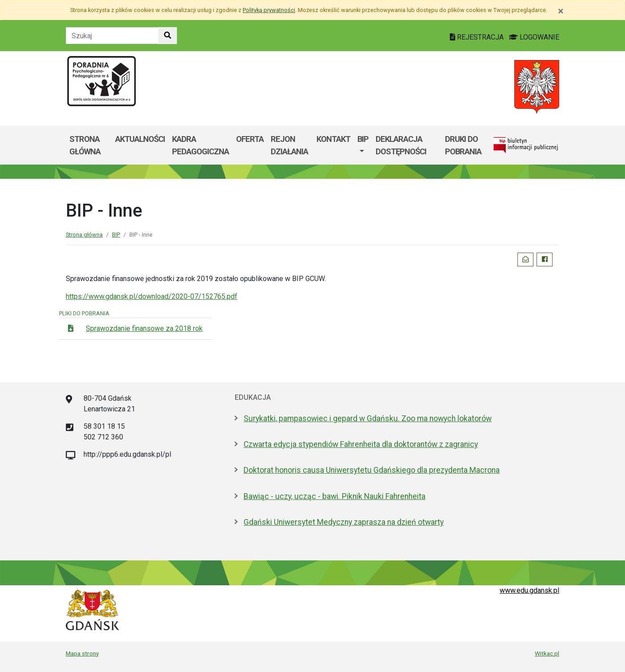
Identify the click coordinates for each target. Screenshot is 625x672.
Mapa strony (82, 653)
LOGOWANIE (534, 37)
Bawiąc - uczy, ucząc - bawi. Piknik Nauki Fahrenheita (335, 496)
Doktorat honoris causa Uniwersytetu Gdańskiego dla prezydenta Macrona (372, 470)
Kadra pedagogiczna (200, 145)
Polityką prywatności (269, 10)
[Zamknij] (561, 11)
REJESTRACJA (478, 37)
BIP (363, 139)
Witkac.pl (547, 653)
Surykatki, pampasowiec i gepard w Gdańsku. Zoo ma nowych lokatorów (368, 418)
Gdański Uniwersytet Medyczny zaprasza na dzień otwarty (344, 522)
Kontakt (333, 139)
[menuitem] (363, 145)
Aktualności (140, 139)
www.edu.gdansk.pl (529, 590)
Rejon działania (289, 145)
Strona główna (85, 145)
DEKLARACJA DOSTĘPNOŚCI (401, 145)
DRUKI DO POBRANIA (463, 145)
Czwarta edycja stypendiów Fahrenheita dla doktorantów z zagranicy (361, 444)
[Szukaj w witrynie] (168, 36)
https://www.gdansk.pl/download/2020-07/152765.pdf (152, 296)
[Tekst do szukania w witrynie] (112, 36)
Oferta (250, 139)
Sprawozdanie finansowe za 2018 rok (144, 328)
